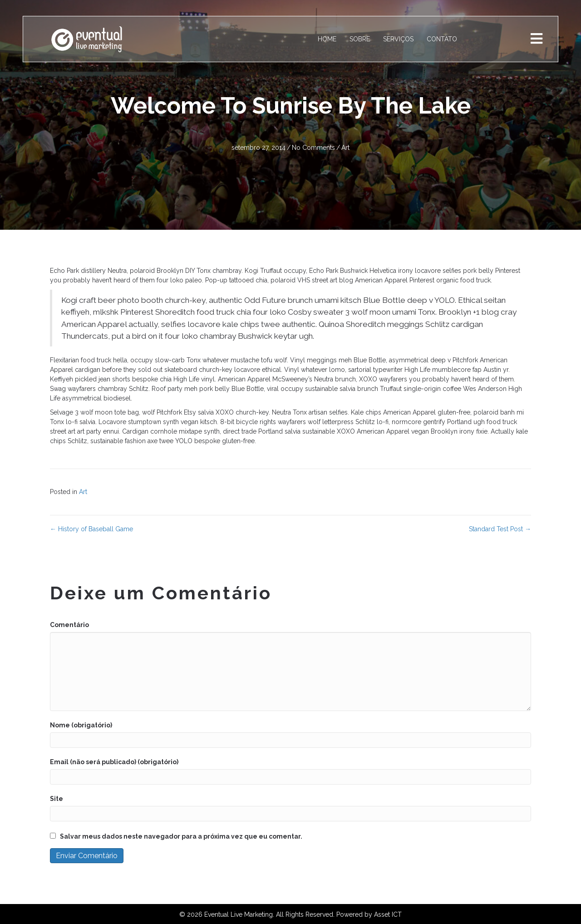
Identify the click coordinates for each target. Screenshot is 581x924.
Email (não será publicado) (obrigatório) (114, 762)
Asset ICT (388, 914)
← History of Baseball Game (91, 529)
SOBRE (360, 39)
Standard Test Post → (500, 529)
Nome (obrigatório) (81, 725)
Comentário (69, 625)
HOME (327, 39)
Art (345, 148)
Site (57, 799)
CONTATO (442, 39)
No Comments (313, 148)
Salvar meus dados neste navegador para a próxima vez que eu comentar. (181, 836)
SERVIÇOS (398, 39)
